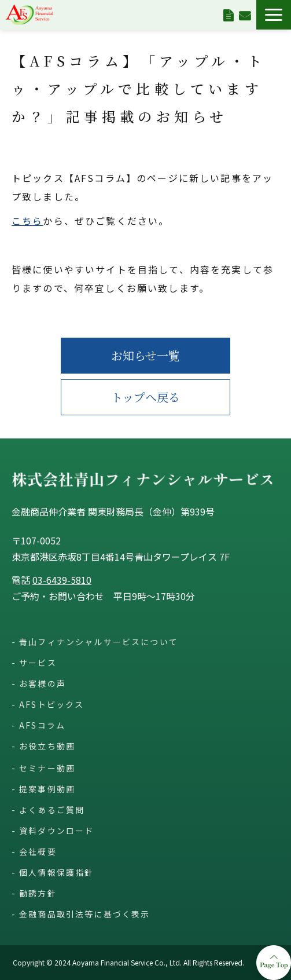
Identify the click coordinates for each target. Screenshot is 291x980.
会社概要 (38, 851)
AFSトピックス (51, 704)
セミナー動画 (47, 768)
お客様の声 (43, 683)
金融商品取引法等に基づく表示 (84, 914)
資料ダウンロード (228, 14)
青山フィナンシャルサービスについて (99, 642)
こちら (27, 221)
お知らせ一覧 (145, 355)
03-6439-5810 (62, 580)
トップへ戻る (145, 397)
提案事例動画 (47, 789)
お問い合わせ (245, 14)
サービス (38, 663)
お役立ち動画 (47, 746)
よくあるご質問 (52, 810)
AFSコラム (42, 725)
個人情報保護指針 (56, 872)
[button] (274, 15)
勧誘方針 (38, 893)
